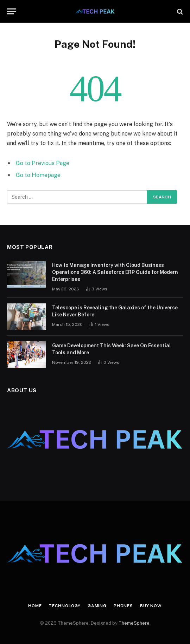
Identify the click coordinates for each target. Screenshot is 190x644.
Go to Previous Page (43, 163)
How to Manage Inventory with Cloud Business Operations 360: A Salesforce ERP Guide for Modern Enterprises (115, 272)
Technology (64, 606)
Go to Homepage (38, 175)
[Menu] (12, 11)
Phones (123, 606)
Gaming (97, 606)
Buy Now (151, 606)
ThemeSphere (134, 623)
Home (35, 606)
